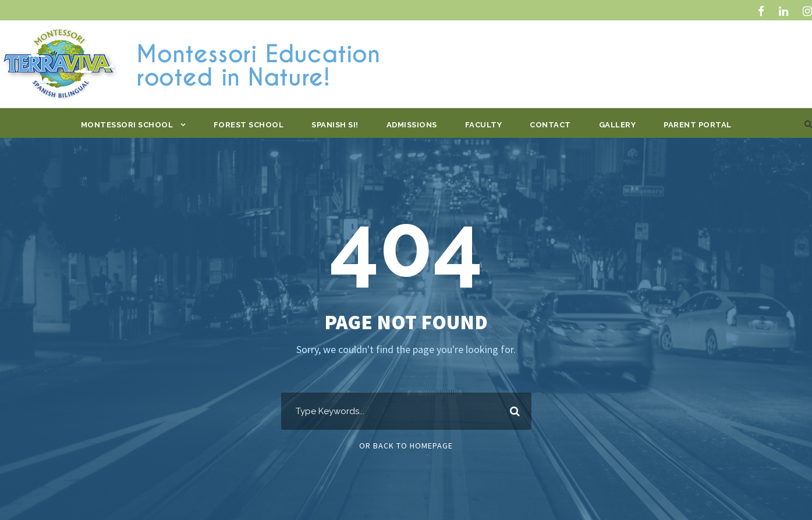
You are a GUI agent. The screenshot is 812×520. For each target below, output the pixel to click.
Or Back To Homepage (406, 446)
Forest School (249, 125)
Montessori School (127, 125)
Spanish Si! (335, 125)
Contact (550, 125)
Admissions (412, 125)
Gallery (618, 125)
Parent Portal (698, 125)
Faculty (484, 125)
